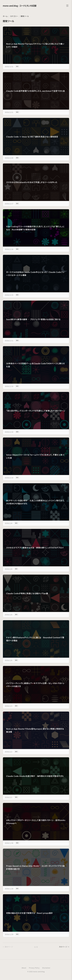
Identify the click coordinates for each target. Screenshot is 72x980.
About (24, 968)
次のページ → (64, 947)
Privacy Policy (34, 968)
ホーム (5, 16)
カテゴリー (14, 16)
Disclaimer (46, 968)
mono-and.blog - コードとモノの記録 (20, 6)
